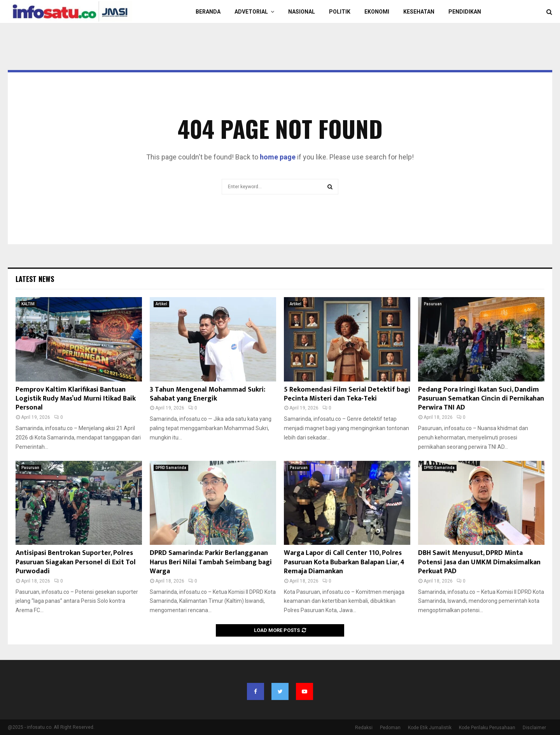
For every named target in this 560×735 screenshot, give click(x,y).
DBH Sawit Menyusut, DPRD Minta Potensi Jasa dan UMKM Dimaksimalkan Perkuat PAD (479, 562)
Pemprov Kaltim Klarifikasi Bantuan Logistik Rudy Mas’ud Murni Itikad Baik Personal (76, 399)
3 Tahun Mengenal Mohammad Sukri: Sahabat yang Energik (207, 394)
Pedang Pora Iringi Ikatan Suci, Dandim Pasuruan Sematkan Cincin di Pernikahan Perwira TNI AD (481, 399)
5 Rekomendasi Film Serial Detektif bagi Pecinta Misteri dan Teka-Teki (347, 394)
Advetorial (251, 12)
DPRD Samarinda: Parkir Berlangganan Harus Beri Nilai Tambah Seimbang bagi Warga (211, 562)
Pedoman (390, 728)
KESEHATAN (419, 12)
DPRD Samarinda (171, 468)
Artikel (161, 304)
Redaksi (364, 728)
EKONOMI (377, 12)
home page (278, 157)
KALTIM (28, 304)
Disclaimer (534, 728)
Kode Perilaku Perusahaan (487, 728)
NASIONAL (302, 12)
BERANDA (208, 12)
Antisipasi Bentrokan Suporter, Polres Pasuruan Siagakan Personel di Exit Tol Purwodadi (76, 562)
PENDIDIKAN (465, 12)
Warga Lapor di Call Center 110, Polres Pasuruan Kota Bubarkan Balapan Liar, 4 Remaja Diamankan (344, 562)
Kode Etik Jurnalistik (430, 728)
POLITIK (340, 12)
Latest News (35, 279)
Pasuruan (433, 304)
